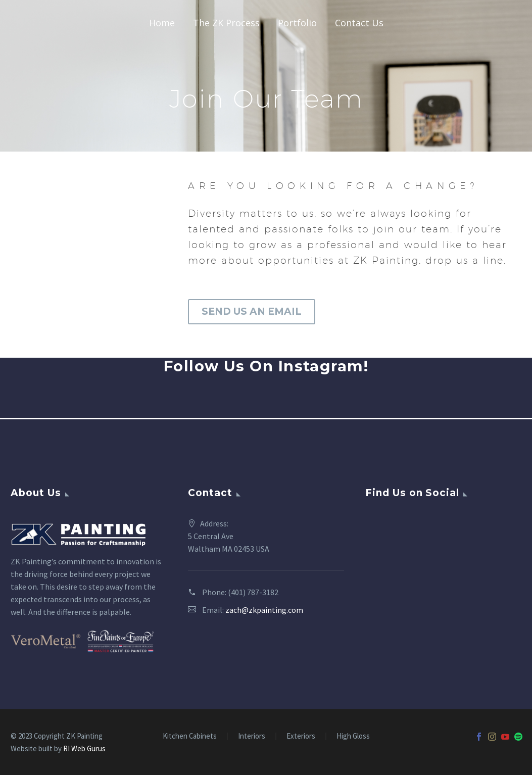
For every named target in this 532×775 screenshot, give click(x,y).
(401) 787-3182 (253, 592)
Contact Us (359, 23)
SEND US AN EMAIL (252, 311)
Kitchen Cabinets (190, 736)
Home (162, 23)
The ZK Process (226, 23)
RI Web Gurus (84, 748)
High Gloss (353, 736)
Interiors (252, 736)
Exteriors (301, 736)
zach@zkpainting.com (264, 610)
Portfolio (297, 23)
